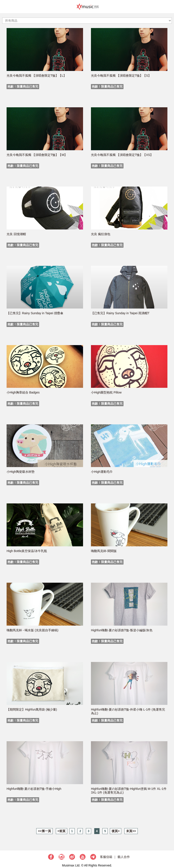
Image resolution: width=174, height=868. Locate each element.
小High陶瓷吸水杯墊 (21, 472)
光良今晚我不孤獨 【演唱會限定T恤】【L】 (36, 76)
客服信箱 (106, 857)
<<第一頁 (44, 831)
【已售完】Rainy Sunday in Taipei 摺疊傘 (35, 313)
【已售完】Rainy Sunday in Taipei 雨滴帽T (120, 313)
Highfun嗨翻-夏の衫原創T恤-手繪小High (34, 789)
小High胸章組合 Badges (23, 392)
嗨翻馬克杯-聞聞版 (104, 551)
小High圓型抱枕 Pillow (106, 392)
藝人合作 (124, 857)
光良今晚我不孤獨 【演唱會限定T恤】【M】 (37, 155)
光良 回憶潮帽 (16, 234)
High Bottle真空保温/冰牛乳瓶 (27, 551)
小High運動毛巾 (102, 472)
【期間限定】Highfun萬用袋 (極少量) (32, 709)
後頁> (116, 831)
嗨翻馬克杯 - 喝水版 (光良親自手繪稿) (33, 630)
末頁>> (131, 831)
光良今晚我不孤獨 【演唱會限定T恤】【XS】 (122, 155)
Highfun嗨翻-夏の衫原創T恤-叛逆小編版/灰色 (122, 630)
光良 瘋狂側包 (101, 234)
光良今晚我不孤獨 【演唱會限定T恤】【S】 (121, 76)
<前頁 (62, 831)
